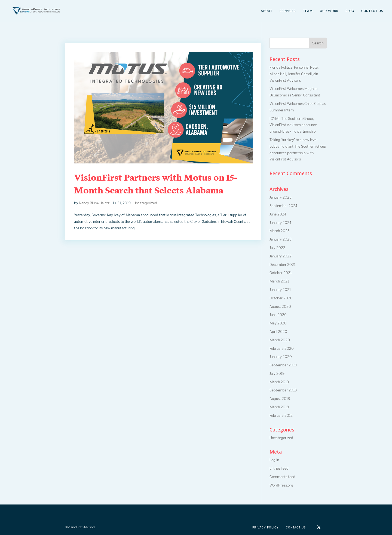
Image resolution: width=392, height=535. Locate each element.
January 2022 (281, 256)
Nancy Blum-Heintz (94, 203)
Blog (350, 11)
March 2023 (280, 231)
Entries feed (279, 468)
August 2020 (280, 307)
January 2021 (280, 290)
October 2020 (281, 298)
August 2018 (280, 399)
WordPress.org (281, 485)
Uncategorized (145, 203)
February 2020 (282, 349)
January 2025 (281, 197)
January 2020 (281, 357)
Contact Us (372, 11)
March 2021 (279, 281)
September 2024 (283, 206)
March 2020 (280, 340)
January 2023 (281, 239)
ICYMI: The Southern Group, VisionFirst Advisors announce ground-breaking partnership (293, 125)
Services (288, 11)
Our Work (329, 11)
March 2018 (279, 407)
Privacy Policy (266, 528)
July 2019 (277, 374)
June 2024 (278, 214)
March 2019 (279, 382)
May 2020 (278, 323)
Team (308, 11)
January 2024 (280, 223)
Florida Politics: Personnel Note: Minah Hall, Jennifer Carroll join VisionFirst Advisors (294, 74)
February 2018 (281, 416)
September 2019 (283, 365)
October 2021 (281, 273)
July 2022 (277, 248)
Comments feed (282, 477)
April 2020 (278, 332)
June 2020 (278, 315)
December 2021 (282, 265)
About (267, 11)
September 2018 (283, 390)
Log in (274, 460)
